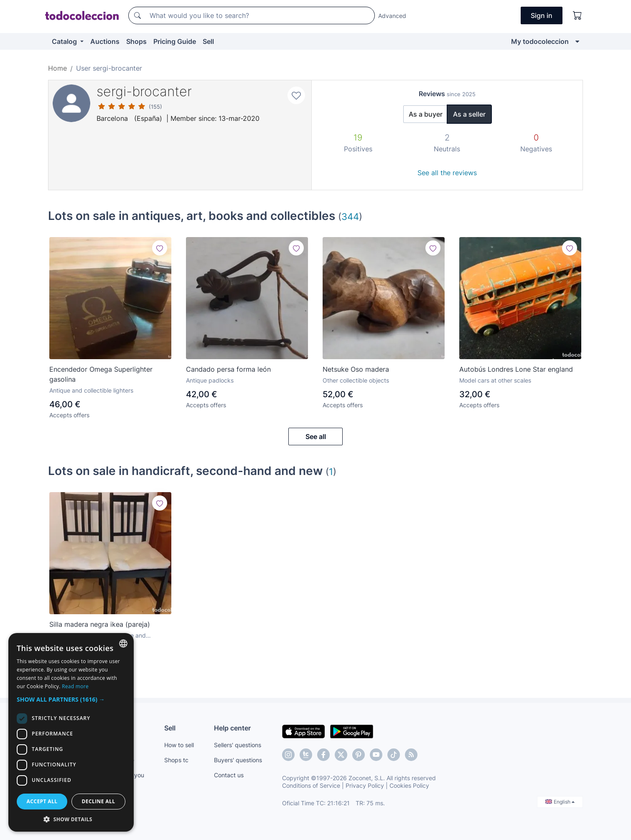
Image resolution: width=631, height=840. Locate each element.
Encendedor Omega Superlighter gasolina (101, 374)
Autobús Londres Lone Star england (516, 369)
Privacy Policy (365, 785)
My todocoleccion (540, 41)
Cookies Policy (409, 785)
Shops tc (176, 760)
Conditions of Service (311, 785)
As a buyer (426, 114)
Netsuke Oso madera (356, 369)
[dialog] (71, 732)
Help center (232, 728)
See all (316, 437)
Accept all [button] (42, 801)
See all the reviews (447, 173)
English (560, 802)
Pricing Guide (175, 41)
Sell (208, 41)
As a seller (469, 114)
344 (350, 216)
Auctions (105, 41)
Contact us (229, 775)
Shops (136, 41)
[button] (71, 699)
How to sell (179, 745)
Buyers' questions (238, 760)
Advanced (392, 16)
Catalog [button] (65, 41)
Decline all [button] (99, 801)
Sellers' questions (238, 745)
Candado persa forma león (228, 369)
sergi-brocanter (144, 91)
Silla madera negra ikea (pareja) (100, 624)
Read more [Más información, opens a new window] (75, 686)
